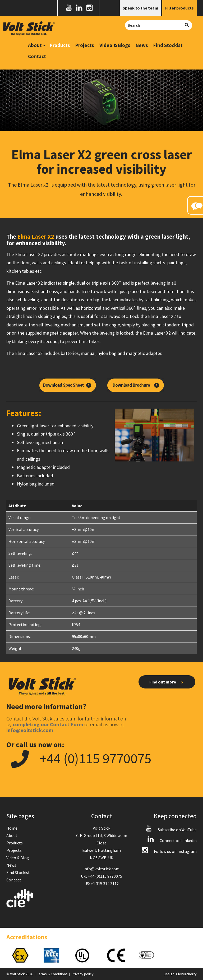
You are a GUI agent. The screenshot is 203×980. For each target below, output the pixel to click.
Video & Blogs (115, 45)
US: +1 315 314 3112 (101, 884)
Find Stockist (168, 45)
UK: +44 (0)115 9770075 (101, 876)
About (12, 835)
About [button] (37, 45)
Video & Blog (18, 858)
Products (60, 45)
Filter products (179, 8)
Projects (85, 45)
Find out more (167, 682)
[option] (22, 955)
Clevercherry (186, 974)
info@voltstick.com (101, 869)
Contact (37, 56)
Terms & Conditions (52, 974)
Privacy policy (83, 974)
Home (12, 828)
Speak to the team (140, 8)
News (142, 45)
